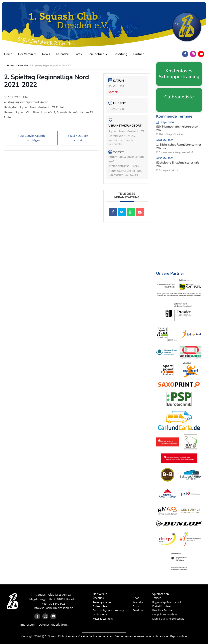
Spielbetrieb (98, 54)
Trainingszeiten (102, 602)
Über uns (98, 598)
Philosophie (100, 606)
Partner (139, 54)
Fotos (78, 54)
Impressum (28, 625)
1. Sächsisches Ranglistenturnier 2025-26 (179, 146)
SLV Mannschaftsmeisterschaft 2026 (177, 128)
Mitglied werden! (103, 619)
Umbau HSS (100, 614)
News (46, 54)
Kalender (62, 54)
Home (8, 54)
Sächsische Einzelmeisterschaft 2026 (178, 164)
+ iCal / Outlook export (77, 138)
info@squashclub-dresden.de (53, 608)
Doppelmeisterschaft (165, 614)
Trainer (156, 598)
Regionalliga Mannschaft (167, 602)
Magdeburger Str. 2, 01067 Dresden (53, 599)
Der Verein (27, 54)
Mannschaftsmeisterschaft (168, 619)
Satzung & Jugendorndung (108, 610)
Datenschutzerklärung (54, 625)
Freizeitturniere (161, 606)
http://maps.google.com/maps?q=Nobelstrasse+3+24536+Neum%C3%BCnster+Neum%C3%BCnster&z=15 (126, 166)
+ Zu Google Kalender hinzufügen (32, 138)
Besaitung (120, 54)
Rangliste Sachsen (163, 610)
